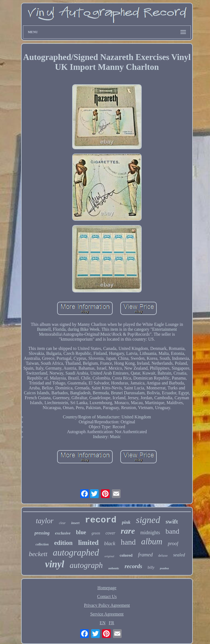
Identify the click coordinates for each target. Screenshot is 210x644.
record (101, 520)
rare (128, 531)
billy (151, 567)
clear (62, 523)
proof (173, 544)
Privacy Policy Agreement (107, 605)
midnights (150, 533)
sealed (179, 555)
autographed (76, 553)
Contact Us (107, 596)
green (96, 533)
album (152, 541)
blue (81, 532)
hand (128, 542)
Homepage (107, 588)
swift (172, 521)
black (110, 543)
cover (110, 533)
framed (145, 555)
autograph (86, 565)
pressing (42, 533)
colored (126, 555)
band (172, 531)
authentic (114, 568)
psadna (164, 568)
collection (42, 544)
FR (112, 623)
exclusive (63, 533)
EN (103, 623)
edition (63, 543)
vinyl (55, 564)
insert (75, 523)
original (109, 556)
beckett (38, 554)
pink (126, 522)
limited (88, 543)
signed (148, 520)
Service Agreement (107, 614)
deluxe (163, 555)
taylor (45, 521)
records (133, 566)
